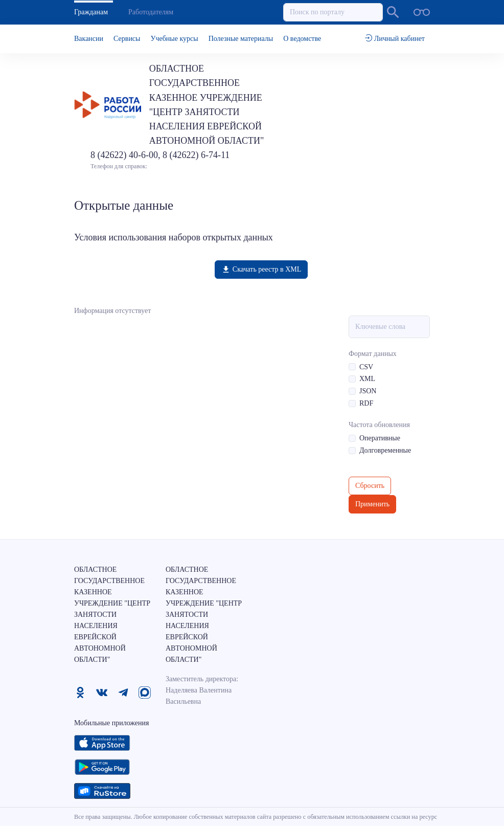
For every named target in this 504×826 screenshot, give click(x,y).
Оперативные (380, 438)
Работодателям (151, 12)
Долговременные (385, 450)
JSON (368, 391)
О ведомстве (302, 39)
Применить (372, 504)
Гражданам (91, 12)
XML (367, 379)
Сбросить (370, 486)
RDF (366, 403)
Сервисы (127, 39)
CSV (366, 367)
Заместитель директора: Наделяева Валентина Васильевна (202, 690)
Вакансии (89, 39)
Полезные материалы (241, 39)
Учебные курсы (175, 39)
